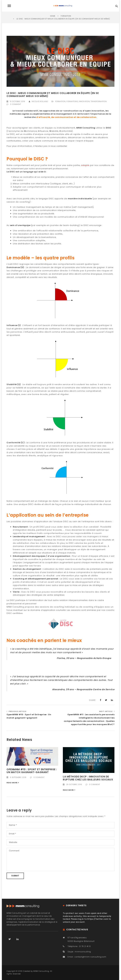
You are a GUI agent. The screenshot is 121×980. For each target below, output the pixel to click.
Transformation (99, 101)
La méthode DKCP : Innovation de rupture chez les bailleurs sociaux (88, 778)
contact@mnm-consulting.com (90, 957)
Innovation (84, 101)
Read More (12, 783)
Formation (60, 101)
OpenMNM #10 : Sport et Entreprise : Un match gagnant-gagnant (29, 716)
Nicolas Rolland (40, 101)
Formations (72, 101)
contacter (62, 146)
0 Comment (16, 104)
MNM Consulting (41, 971)
